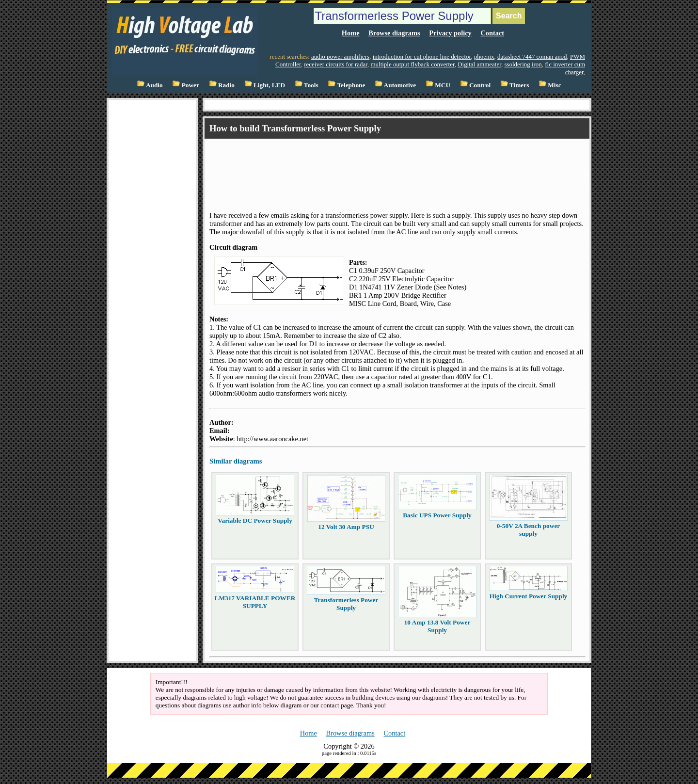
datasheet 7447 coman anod (532, 56)
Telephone (346, 85)
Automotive (395, 85)
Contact (492, 33)
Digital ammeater (479, 64)
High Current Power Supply (529, 596)
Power (186, 85)
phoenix (484, 56)
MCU (438, 85)
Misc (550, 85)
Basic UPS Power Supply (437, 515)
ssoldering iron (523, 64)
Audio (150, 85)
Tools (307, 85)
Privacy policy (450, 33)
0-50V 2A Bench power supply (528, 530)
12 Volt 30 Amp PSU (346, 527)
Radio (222, 85)
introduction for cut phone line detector (422, 56)
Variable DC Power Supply (255, 520)
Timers (515, 85)
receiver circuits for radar (336, 64)
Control (476, 85)
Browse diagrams (394, 33)
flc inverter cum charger (565, 68)
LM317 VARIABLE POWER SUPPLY (255, 602)
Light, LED (265, 85)
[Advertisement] (386, 166)
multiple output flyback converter (412, 64)
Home (351, 33)
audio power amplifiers (340, 56)
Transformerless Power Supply (346, 604)
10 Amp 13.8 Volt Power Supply (437, 626)
